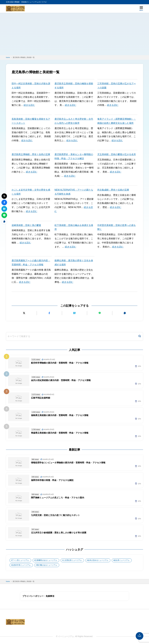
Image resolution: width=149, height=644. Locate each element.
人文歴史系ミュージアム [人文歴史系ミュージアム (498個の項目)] (73, 560)
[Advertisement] (74, 34)
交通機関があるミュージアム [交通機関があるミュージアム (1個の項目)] (46, 560)
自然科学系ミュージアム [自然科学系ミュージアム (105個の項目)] (21, 565)
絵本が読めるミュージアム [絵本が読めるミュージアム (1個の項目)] (98, 560)
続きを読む (29, 105)
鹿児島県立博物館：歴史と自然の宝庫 (31, 154)
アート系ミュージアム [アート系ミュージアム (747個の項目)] (21, 560)
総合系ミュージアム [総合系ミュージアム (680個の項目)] (122, 560)
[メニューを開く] (141, 9)
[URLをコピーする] (125, 313)
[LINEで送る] (100, 313)
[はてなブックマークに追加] (75, 313)
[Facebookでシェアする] (49, 313)
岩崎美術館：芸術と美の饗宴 (26, 225)
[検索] (140, 336)
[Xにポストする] (24, 313)
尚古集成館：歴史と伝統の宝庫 (113, 190)
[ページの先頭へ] (140, 636)
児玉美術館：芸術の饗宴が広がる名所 (117, 154)
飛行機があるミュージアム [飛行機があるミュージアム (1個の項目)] (47, 565)
